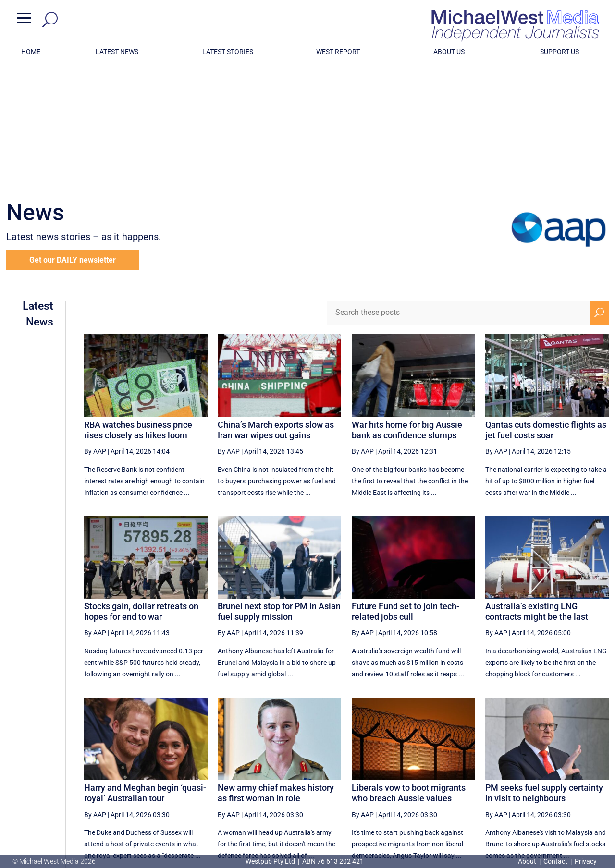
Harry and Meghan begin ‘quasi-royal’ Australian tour (145, 667)
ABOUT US (449, 52)
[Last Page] (598, 772)
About (528, 861)
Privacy (586, 861)
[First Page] (366, 772)
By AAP (95, 325)
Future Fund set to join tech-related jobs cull (406, 486)
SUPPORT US (560, 52)
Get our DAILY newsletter (73, 134)
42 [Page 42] (457, 772)
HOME (31, 52)
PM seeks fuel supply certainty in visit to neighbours (544, 667)
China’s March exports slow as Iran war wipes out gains (276, 304)
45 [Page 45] (530, 772)
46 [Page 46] (554, 772)
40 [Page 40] (409, 772)
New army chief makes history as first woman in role (276, 667)
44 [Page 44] (506, 772)
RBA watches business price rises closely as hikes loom (138, 304)
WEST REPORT (338, 52)
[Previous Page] (387, 772)
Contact (555, 861)
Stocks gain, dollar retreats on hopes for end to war (141, 486)
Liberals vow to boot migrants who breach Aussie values (409, 667)
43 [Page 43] (481, 772)
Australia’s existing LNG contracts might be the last (537, 486)
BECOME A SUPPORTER (566, 806)
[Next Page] (577, 772)
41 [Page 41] (433, 772)
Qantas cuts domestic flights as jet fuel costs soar (546, 304)
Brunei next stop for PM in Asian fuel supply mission (279, 486)
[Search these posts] (458, 187)
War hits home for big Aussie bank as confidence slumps (407, 304)
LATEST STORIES (228, 52)
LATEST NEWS (117, 52)
